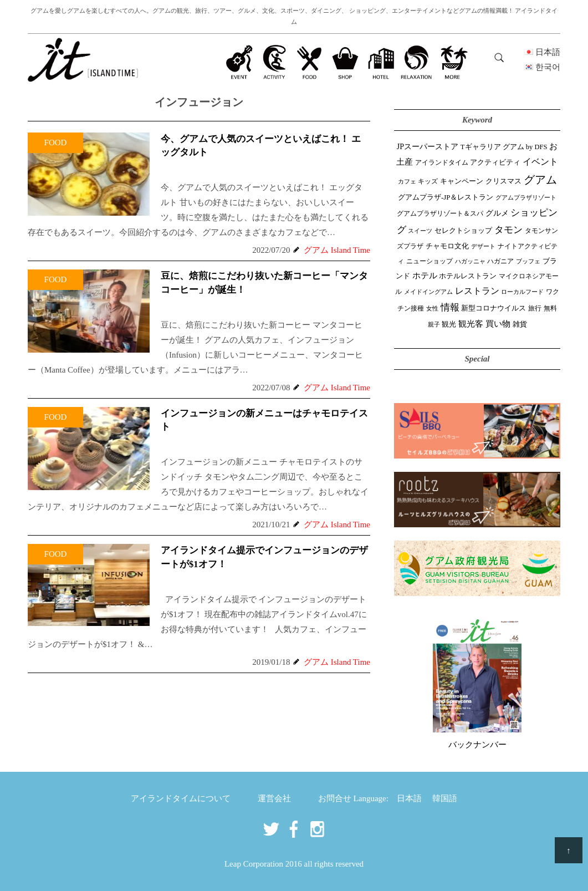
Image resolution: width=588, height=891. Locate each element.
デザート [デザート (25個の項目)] (483, 246)
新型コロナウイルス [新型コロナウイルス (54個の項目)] (494, 308)
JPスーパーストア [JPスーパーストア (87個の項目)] (428, 146)
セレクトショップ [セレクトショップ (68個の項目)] (463, 230)
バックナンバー (477, 745)
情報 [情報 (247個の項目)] (450, 307)
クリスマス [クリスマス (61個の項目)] (503, 181)
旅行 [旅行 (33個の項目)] (535, 309)
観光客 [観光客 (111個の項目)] (471, 324)
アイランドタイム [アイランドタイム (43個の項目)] (442, 162)
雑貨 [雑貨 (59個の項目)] (520, 324)
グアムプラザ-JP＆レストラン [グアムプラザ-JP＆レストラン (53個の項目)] (446, 197)
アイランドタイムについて (181, 798)
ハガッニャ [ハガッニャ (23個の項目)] (470, 261)
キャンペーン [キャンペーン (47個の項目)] (462, 181)
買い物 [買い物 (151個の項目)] (498, 324)
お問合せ (335, 798)
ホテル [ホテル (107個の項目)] (425, 276)
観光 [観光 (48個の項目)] (449, 324)
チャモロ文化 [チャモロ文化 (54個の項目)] (447, 246)
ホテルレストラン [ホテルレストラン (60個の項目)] (468, 276)
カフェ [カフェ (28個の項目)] (407, 181)
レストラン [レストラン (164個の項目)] (477, 291)
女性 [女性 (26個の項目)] (432, 308)
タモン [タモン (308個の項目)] (508, 230)
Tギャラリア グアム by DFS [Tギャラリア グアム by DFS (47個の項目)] (504, 147)
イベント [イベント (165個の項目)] (540, 162)
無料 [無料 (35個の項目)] (550, 308)
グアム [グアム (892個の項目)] (540, 180)
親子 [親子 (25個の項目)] (434, 324)
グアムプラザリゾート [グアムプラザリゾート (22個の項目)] (526, 198)
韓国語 (445, 798)
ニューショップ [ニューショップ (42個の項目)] (430, 261)
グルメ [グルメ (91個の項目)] (497, 213)
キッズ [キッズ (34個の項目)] (428, 182)
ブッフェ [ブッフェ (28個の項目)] (528, 261)
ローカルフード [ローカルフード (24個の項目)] (522, 292)
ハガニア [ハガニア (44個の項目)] (500, 261)
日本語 (409, 798)
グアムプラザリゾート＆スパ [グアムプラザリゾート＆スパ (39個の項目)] (440, 213)
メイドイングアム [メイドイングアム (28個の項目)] (428, 292)
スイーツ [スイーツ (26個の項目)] (420, 231)
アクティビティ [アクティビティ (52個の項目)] (495, 162)
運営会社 (274, 798)
